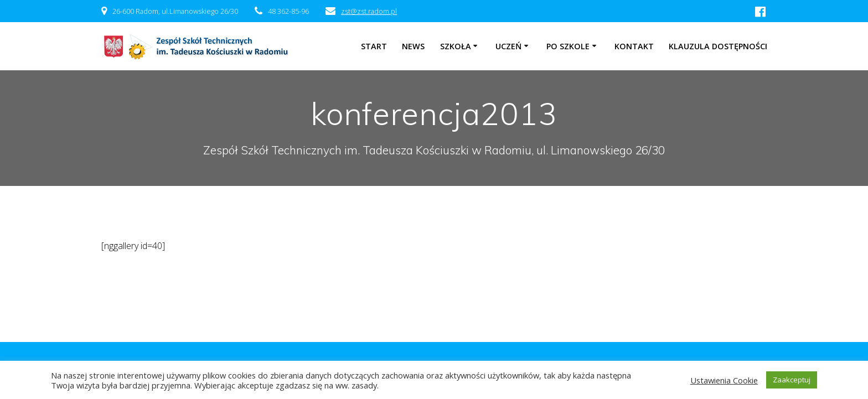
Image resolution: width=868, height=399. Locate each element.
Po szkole (568, 46)
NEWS (413, 46)
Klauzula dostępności (718, 46)
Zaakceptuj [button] (792, 380)
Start (374, 46)
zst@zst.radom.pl (369, 11)
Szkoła (456, 46)
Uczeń (508, 46)
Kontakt (634, 46)
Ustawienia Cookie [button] (724, 380)
